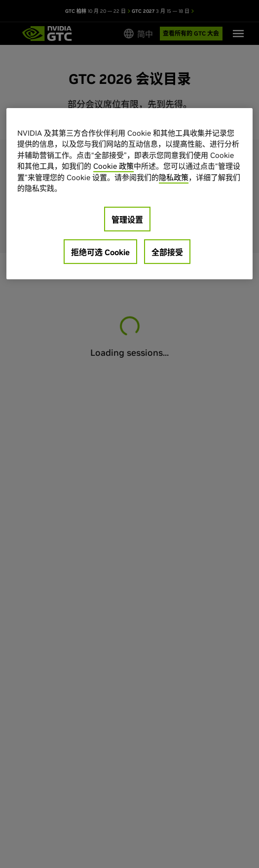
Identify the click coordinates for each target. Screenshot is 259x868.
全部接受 (167, 252)
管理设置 (127, 220)
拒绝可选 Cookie (100, 252)
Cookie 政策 (113, 166)
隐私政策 (174, 177)
